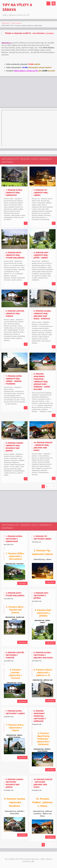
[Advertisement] (28, 92)
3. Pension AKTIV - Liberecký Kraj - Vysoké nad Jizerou (15, 255)
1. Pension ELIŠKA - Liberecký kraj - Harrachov (14, 193)
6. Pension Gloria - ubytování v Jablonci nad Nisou (43, 655)
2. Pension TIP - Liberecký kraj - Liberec (41, 193)
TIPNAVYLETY (6, 23)
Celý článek (22, 583)
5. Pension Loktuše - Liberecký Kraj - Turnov (15, 313)
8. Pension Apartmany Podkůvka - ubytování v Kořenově (40, 716)
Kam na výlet (16, 23)
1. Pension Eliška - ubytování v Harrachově (14, 539)
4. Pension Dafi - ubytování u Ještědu (41, 595)
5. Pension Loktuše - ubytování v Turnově (15, 655)
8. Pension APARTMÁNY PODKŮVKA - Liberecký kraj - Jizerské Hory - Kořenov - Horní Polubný (42, 382)
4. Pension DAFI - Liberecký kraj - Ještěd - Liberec (41, 255)
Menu (54, 3)
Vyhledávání (48, 3)
